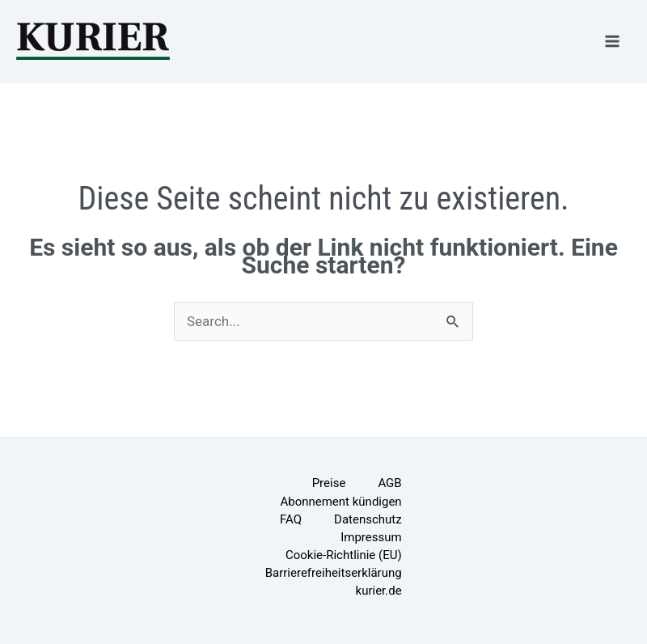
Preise (329, 483)
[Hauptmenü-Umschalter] (613, 41)
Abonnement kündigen (340, 502)
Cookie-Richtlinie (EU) (344, 555)
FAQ (291, 519)
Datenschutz (368, 519)
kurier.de (379, 591)
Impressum (371, 537)
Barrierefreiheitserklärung (334, 573)
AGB (389, 483)
